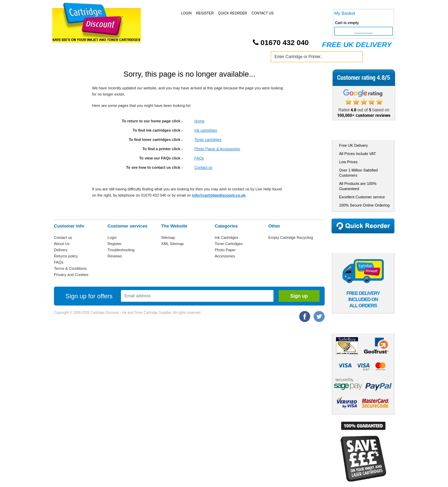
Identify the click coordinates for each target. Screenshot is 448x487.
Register (205, 13)
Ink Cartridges (107, 58)
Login (186, 13)
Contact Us (262, 13)
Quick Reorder (233, 13)
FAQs (199, 158)
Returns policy (66, 256)
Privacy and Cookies (71, 275)
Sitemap (168, 237)
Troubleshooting (121, 250)
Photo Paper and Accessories (225, 58)
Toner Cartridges (158, 58)
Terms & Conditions (70, 268)
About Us (62, 244)
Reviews (115, 256)
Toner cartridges (208, 140)
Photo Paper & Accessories (217, 149)
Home (67, 58)
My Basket (345, 13)
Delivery (61, 250)
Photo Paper (225, 250)
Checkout (364, 31)
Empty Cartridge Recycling (291, 237)
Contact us (204, 167)
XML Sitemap (172, 244)
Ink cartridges (206, 130)
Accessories (225, 256)
